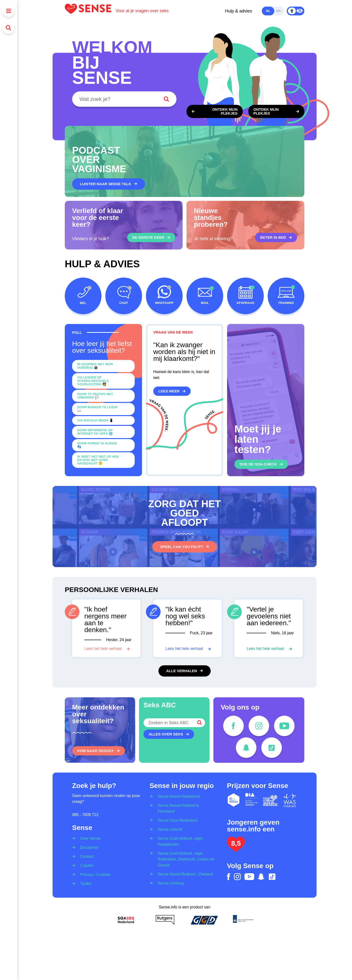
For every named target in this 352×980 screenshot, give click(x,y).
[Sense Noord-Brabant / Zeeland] (184, 874)
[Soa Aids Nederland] (126, 920)
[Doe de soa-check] (261, 464)
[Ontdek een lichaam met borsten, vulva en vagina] (215, 111)
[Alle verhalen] (185, 671)
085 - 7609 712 (85, 815)
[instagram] (259, 726)
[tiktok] (272, 748)
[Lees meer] (172, 391)
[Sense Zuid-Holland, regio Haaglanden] (185, 841)
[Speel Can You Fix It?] (185, 547)
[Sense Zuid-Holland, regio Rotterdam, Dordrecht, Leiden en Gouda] (185, 859)
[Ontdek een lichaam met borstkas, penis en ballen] (276, 111)
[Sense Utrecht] (168, 829)
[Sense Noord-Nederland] (177, 795)
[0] (103, 366)
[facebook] (233, 726)
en (278, 11)
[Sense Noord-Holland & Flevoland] (185, 808)
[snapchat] (246, 748)
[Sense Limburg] (169, 883)
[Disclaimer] (88, 847)
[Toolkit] (84, 883)
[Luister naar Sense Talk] (109, 184)
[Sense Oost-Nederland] (176, 820)
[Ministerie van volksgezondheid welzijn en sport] (243, 920)
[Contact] (85, 856)
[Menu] (8, 11)
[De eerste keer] (151, 237)
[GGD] (204, 920)
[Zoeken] (8, 28)
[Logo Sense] (90, 11)
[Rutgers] (165, 920)
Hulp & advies (238, 11)
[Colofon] (85, 865)
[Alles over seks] (169, 734)
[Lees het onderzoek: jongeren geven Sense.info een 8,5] (236, 850)
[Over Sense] (89, 837)
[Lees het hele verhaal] (107, 649)
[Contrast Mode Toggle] (296, 11)
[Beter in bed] (276, 237)
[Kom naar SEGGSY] (99, 751)
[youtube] (284, 726)
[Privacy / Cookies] (94, 874)
